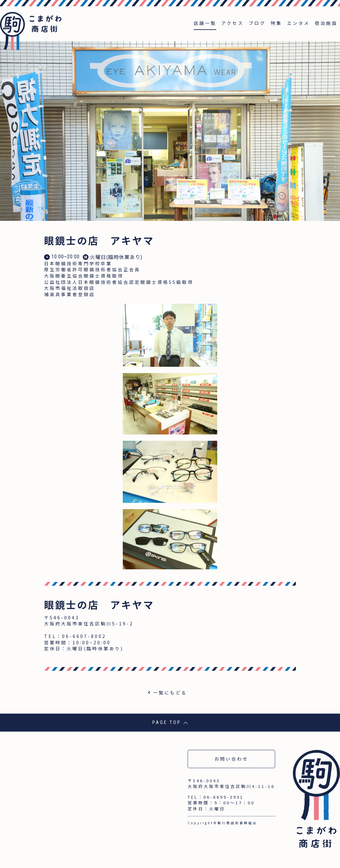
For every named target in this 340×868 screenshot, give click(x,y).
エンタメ (298, 23)
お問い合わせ (231, 759)
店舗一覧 (205, 23)
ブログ (257, 23)
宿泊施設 (326, 23)
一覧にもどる (170, 693)
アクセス (232, 23)
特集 (276, 23)
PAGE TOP (170, 722)
